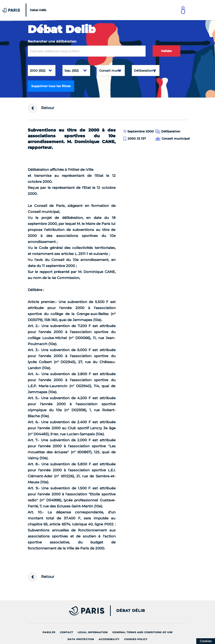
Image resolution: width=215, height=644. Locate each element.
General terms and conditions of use (143, 632)
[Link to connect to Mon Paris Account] (183, 10)
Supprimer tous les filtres (51, 86)
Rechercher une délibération (52, 41)
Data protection (81, 639)
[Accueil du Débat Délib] (25, 10)
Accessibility (109, 639)
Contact (66, 632)
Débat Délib (131, 611)
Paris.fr (49, 632)
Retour (41, 108)
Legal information (93, 632)
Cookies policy (136, 639)
